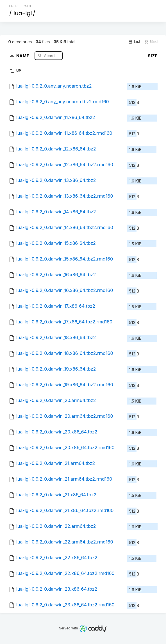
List (134, 42)
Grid (151, 42)
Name (23, 55)
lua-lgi (23, 13)
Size (153, 56)
